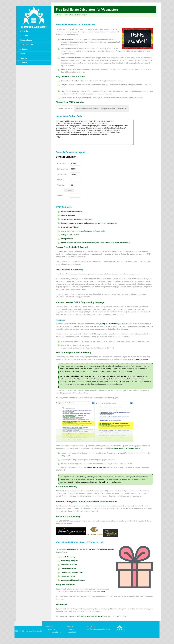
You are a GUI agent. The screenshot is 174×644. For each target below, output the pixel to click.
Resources (23, 63)
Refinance (24, 49)
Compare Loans (26, 40)
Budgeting (24, 35)
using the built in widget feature (114, 324)
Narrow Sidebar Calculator (87, 108)
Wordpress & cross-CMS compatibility (77, 219)
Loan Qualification (69, 568)
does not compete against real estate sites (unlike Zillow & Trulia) (89, 223)
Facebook (72, 632)
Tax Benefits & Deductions (72, 572)
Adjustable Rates (26, 44)
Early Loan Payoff (68, 576)
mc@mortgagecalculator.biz (91, 616)
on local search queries (138, 359)
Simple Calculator (65, 108)
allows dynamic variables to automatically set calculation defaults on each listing (95, 243)
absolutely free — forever (72, 211)
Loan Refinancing (68, 557)
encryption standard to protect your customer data (83, 231)
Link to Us (122, 108)
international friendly (70, 227)
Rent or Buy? (24, 31)
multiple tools (67, 239)
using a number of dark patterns (126, 448)
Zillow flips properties (96, 467)
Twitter (71, 629)
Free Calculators (54, 632)
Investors (23, 58)
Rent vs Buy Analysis (69, 561)
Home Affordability (69, 565)
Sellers (22, 53)
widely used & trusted (70, 235)
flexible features (68, 215)
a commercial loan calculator (73, 580)
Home (59, 15)
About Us (51, 629)
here (103, 592)
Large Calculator (108, 108)
